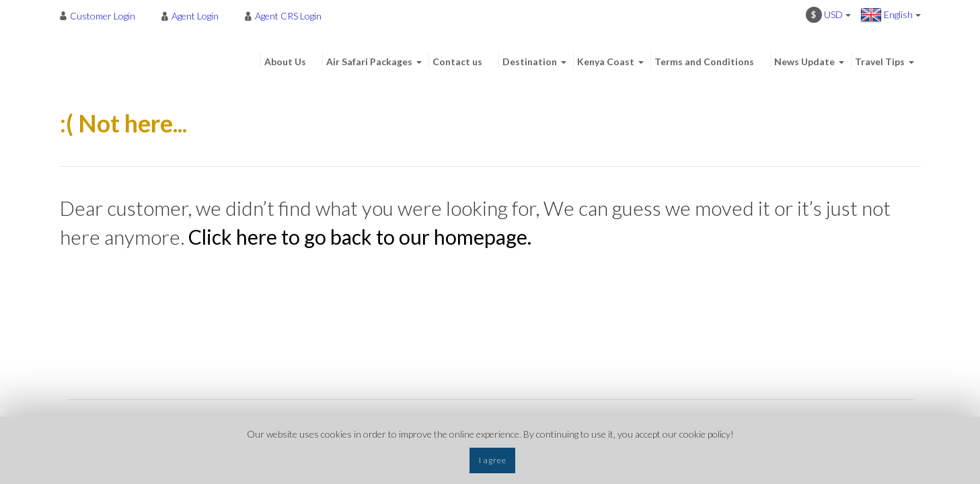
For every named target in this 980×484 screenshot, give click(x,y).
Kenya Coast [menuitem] (606, 62)
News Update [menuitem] (804, 62)
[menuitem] (101, 15)
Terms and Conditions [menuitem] (704, 62)
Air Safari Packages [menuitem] (369, 62)
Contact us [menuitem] (457, 62)
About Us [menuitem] (285, 62)
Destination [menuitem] (530, 62)
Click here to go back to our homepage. (360, 237)
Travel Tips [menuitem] (880, 62)
